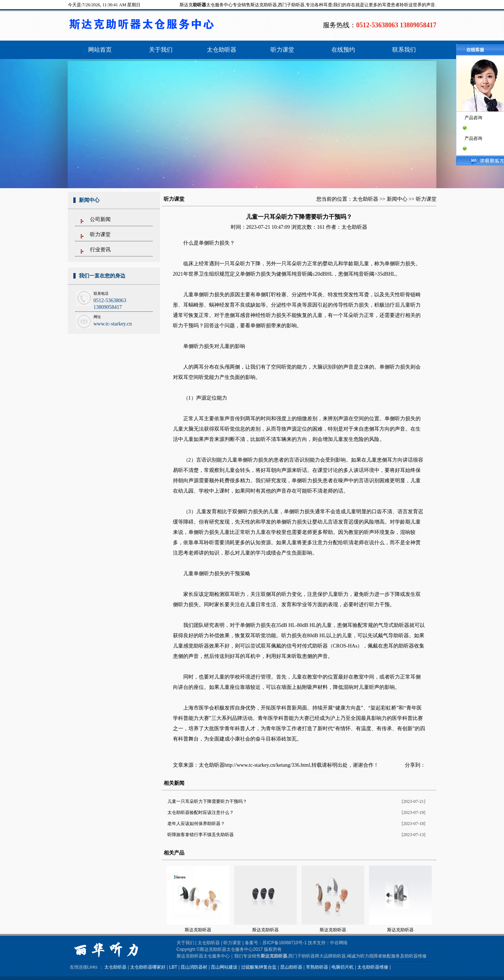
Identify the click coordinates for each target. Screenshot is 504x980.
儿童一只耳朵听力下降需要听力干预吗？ (207, 801)
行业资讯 (100, 250)
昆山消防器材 (194, 967)
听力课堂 (100, 234)
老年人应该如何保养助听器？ (196, 824)
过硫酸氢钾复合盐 (259, 967)
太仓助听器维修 (373, 967)
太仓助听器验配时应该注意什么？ (201, 812)
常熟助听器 (317, 967)
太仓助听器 (365, 199)
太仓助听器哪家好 (148, 967)
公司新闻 (100, 219)
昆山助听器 (291, 967)
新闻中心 (397, 199)
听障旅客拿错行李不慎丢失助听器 (201, 835)
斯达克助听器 (198, 930)
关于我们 (185, 943)
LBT (173, 967)
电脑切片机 (343, 967)
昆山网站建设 (224, 967)
